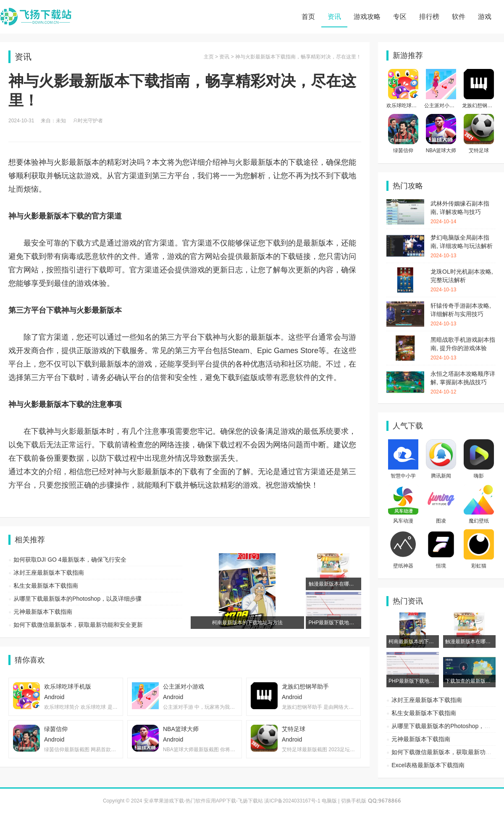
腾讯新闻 (441, 476)
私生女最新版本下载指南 (46, 586)
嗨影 (479, 476)
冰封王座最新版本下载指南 (49, 573)
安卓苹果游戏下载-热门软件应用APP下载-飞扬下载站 (36, 17)
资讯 (334, 17)
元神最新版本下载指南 (43, 612)
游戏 (485, 17)
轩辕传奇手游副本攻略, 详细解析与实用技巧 (463, 315)
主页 (209, 57)
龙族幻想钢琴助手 (482, 106)
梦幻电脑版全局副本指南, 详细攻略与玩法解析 (463, 247)
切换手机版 (354, 801)
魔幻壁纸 (479, 521)
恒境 (441, 566)
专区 (400, 17)
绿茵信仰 (403, 150)
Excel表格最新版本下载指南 (428, 765)
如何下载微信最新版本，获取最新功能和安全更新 (78, 625)
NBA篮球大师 (441, 150)
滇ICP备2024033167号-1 (292, 801)
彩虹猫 (479, 566)
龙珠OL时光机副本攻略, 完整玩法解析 (463, 281)
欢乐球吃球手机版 (407, 106)
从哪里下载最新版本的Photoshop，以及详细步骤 (77, 599)
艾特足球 (479, 150)
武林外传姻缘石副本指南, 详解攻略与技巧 (463, 213)
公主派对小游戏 (442, 106)
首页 (308, 17)
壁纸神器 (403, 566)
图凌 (441, 521)
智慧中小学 (403, 476)
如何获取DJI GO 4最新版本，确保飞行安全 (70, 560)
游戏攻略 (367, 17)
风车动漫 (403, 521)
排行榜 (429, 17)
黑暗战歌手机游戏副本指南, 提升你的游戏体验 (463, 349)
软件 (459, 17)
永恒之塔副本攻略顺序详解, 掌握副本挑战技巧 (463, 383)
